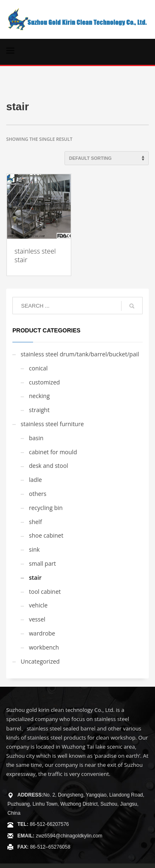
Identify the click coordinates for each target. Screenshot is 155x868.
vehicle (38, 605)
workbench (44, 647)
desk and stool (49, 466)
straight (39, 410)
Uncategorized (40, 661)
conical (38, 368)
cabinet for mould (53, 452)
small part (42, 563)
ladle (35, 480)
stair (35, 577)
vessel (37, 619)
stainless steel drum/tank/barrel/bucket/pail (80, 354)
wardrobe (42, 633)
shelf (35, 522)
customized (44, 382)
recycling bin (46, 508)
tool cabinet (45, 592)
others (38, 494)
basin (36, 438)
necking (39, 396)
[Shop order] (107, 158)
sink (34, 549)
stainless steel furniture (52, 424)
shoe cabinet (46, 535)
